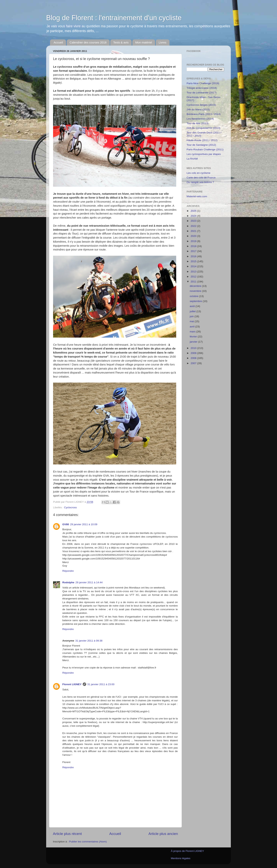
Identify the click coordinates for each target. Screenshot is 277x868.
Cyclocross (70, 507)
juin (192, 316)
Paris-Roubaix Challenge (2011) (205, 149)
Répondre (68, 571)
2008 (194, 358)
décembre (196, 286)
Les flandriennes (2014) (200, 119)
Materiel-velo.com (197, 196)
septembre (196, 301)
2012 (194, 277)
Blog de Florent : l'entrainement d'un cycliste (114, 18)
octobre (194, 296)
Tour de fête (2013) (198, 123)
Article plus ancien (163, 834)
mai (192, 321)
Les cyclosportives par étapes (204, 154)
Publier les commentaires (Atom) (88, 842)
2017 (194, 251)
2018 (194, 246)
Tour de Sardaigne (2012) (201, 145)
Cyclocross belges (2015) (201, 105)
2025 (194, 211)
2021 (194, 231)
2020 (194, 236)
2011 (194, 282)
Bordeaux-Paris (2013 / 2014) (204, 114)
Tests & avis (121, 42)
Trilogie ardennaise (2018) (202, 88)
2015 (194, 261)
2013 (194, 272)
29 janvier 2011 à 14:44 (89, 582)
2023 (194, 221)
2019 (194, 241)
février (194, 337)
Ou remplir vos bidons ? (200, 182)
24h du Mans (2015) (198, 109)
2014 (194, 266)
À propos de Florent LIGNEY (187, 851)
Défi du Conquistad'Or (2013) (203, 128)
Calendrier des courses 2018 (88, 42)
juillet (193, 311)
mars (193, 332)
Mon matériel (144, 42)
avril (192, 327)
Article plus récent (67, 834)
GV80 (66, 524)
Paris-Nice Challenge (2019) (203, 83)
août (193, 306)
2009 (194, 353)
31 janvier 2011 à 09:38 (89, 641)
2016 (194, 256)
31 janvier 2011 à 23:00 (101, 684)
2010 (194, 348)
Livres (163, 42)
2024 (194, 216)
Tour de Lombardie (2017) (201, 93)
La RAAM (192, 159)
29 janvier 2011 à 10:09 (84, 524)
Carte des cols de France (201, 178)
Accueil (58, 42)
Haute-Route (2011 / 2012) (202, 140)
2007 (194, 363)
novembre (196, 291)
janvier (194, 342)
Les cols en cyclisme (199, 173)
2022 (194, 226)
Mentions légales (181, 858)
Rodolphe (68, 582)
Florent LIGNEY (72, 684)
